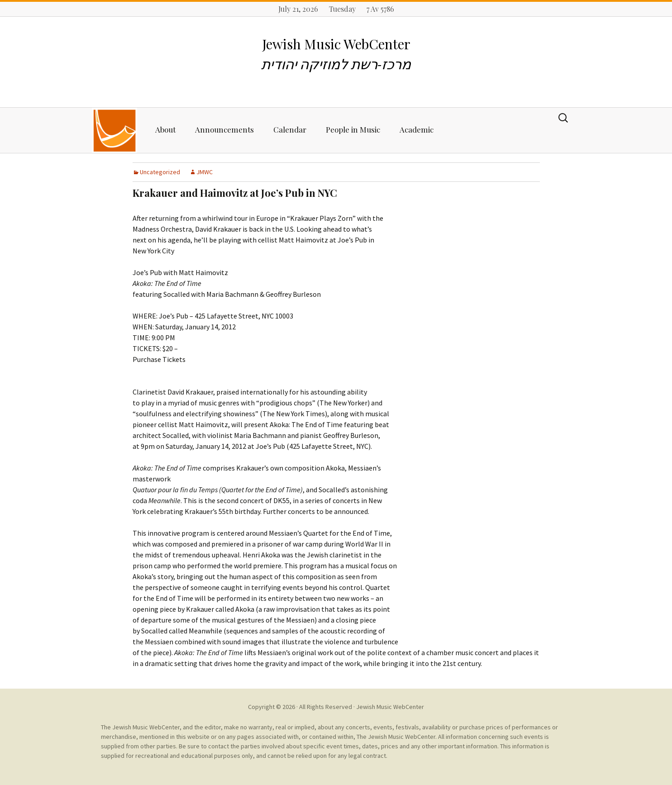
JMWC (205, 172)
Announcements (224, 129)
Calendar (290, 129)
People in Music (353, 129)
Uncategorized (160, 172)
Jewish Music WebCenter (390, 707)
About (165, 129)
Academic (417, 129)
